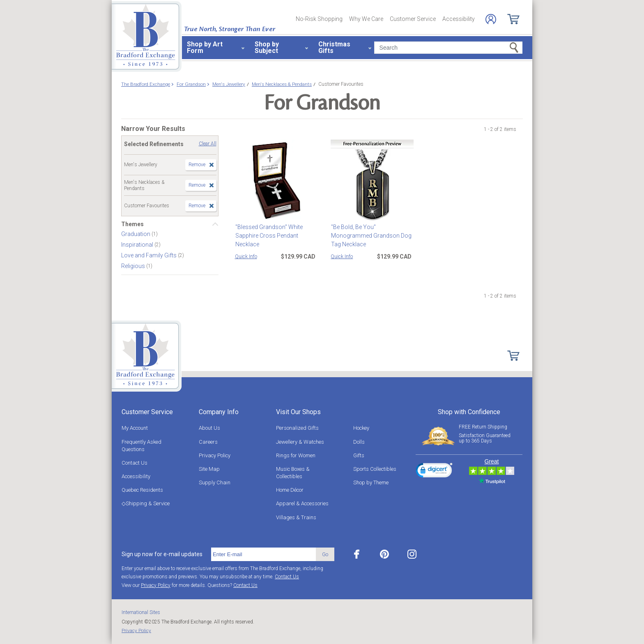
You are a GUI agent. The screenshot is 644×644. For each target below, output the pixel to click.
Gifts (359, 455)
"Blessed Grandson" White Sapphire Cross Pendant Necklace (269, 236)
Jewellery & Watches (300, 442)
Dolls (359, 442)
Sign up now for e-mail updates (162, 554)
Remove (197, 165)
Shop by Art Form (205, 47)
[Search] (448, 48)
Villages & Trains (296, 517)
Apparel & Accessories (302, 503)
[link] (434, 472)
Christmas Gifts (334, 47)
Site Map (209, 469)
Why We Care (366, 19)
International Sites (141, 612)
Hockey (361, 428)
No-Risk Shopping (319, 19)
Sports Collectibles (375, 469)
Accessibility (459, 19)
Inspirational (138, 245)
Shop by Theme (371, 482)
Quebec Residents (142, 490)
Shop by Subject (267, 47)
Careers (208, 442)
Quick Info (246, 257)
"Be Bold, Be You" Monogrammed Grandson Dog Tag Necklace (371, 236)
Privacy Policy (215, 455)
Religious (134, 266)
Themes (132, 224)
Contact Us (135, 463)
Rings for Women (296, 455)
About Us (209, 428)
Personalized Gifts (297, 428)
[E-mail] (263, 555)
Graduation (136, 234)
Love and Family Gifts (149, 255)
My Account (135, 428)
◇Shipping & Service (146, 503)
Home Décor (290, 490)
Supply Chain (215, 482)
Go (325, 554)
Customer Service (413, 19)
